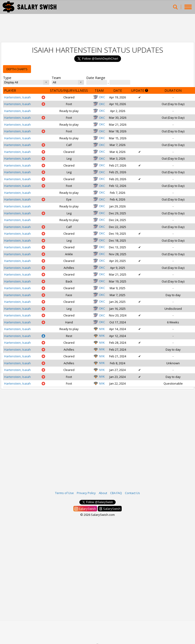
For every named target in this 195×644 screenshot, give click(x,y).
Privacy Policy (86, 493)
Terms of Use (64, 493)
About (103, 493)
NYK (99, 329)
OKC (99, 97)
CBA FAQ (116, 493)
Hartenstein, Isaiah (17, 97)
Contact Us (132, 493)
